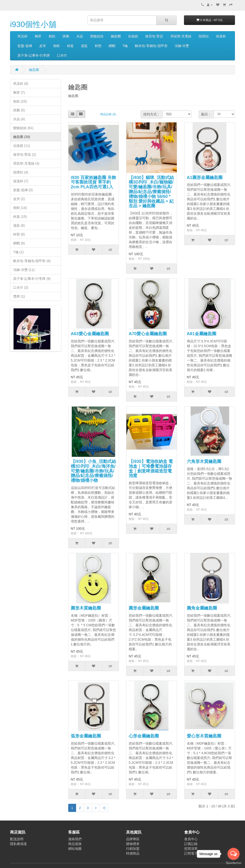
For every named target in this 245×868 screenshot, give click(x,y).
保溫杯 (221, 36)
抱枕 (52, 36)
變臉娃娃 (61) (23, 128)
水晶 (80, 36)
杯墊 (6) (19, 234)
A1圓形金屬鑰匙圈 (205, 178)
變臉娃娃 (97, 36)
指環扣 (204, 36)
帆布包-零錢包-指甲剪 (151, 46)
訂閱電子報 (193, 853)
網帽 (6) (19, 243)
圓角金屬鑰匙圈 (202, 608)
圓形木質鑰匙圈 (86, 608)
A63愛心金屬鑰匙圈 (90, 334)
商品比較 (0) (108, 114)
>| (104, 808)
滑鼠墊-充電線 (181, 36)
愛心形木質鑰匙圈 (204, 736)
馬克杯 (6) (21, 84)
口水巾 (62, 55)
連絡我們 (75, 839)
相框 (56, 46)
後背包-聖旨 (154, 36)
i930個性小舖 (33, 24)
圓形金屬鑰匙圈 (144, 608)
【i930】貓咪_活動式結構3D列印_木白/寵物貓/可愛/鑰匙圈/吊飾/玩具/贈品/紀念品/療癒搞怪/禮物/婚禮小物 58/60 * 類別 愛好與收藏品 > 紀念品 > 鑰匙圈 (151, 192)
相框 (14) (20, 208)
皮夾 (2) (19, 199)
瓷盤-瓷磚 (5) (23, 190)
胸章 (38, 36)
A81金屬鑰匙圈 (202, 334)
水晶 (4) (19, 119)
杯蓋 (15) (20, 217)
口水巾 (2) (21, 287)
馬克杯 (22, 36)
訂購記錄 (191, 844)
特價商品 (133, 853)
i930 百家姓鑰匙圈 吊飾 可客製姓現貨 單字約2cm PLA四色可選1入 (93, 182)
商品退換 (75, 844)
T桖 (125, 46)
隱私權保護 (18, 844)
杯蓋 (70, 46)
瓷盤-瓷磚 (25, 46)
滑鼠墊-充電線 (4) (26, 163)
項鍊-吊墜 (182, 46)
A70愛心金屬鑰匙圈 (148, 334)
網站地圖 (75, 849)
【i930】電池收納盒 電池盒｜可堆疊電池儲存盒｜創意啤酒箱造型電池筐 (151, 468)
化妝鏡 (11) (22, 146)
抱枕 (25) (20, 101)
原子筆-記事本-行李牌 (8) (32, 279)
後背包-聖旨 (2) (25, 155)
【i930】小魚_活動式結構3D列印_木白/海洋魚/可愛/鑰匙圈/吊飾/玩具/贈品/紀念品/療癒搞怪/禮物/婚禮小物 (93, 471)
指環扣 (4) (21, 172)
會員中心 (191, 839)
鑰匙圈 (116, 36)
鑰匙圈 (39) (22, 137)
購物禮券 (133, 844)
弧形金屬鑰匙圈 (86, 736)
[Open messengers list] (234, 854)
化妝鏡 (133, 36)
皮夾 (43, 46)
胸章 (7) (19, 92)
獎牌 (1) (19, 296)
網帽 (112, 46)
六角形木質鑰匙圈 (204, 461)
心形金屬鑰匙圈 (144, 736)
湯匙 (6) (19, 225)
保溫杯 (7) (21, 181)
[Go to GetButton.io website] (234, 863)
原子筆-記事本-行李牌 (34, 55)
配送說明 (17, 839)
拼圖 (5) (19, 110)
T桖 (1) (18, 252)
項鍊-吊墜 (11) (24, 270)
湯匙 (84, 46)
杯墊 (98, 46)
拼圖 (66, 36)
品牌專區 (133, 839)
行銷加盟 (133, 849)
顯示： (206, 114)
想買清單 (191, 849)
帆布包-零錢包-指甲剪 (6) (32, 261)
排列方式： (152, 114)
